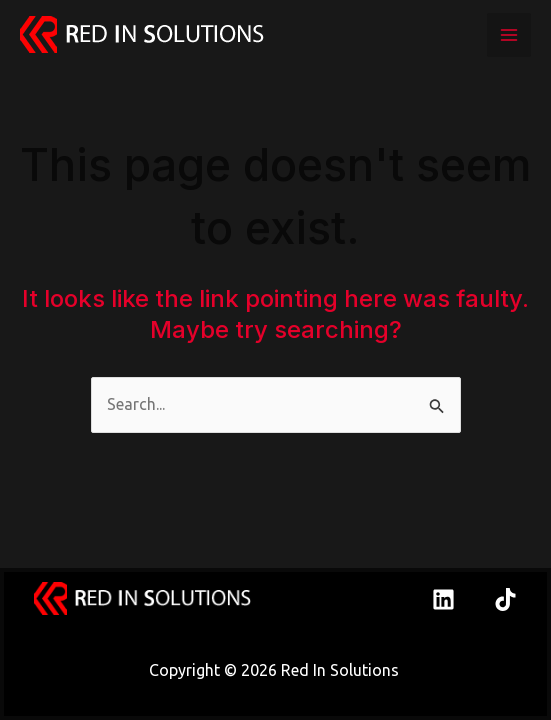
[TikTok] (505, 599)
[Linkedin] (443, 599)
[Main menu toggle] (509, 35)
